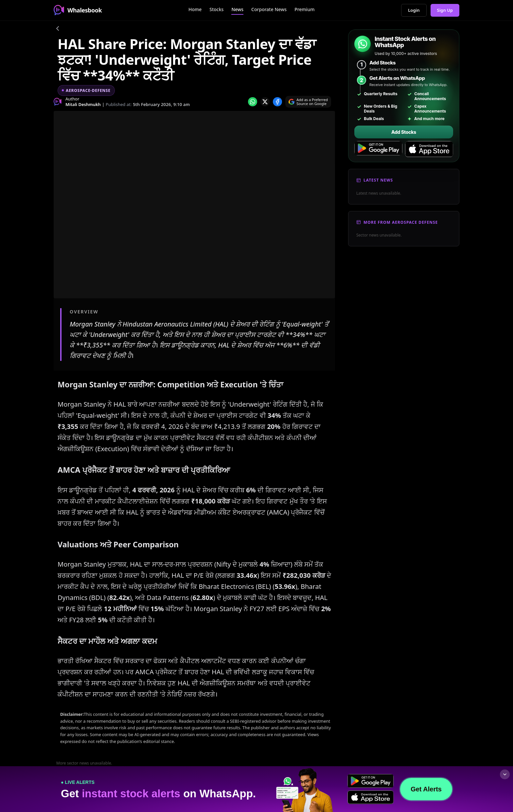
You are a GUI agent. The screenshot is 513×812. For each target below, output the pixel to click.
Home (195, 9)
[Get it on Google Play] (378, 149)
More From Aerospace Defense (401, 222)
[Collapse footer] (505, 774)
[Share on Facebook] (277, 102)
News (237, 9)
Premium (304, 9)
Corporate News (269, 9)
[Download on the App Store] (429, 149)
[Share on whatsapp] (253, 102)
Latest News (378, 180)
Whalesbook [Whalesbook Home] (78, 10)
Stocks (216, 9)
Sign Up (445, 10)
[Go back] (58, 29)
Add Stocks (404, 132)
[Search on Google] (308, 102)
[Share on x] (265, 102)
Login (414, 10)
